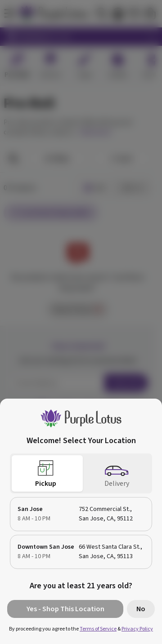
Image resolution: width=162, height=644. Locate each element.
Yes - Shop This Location (65, 609)
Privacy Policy (137, 629)
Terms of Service (98, 629)
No (141, 609)
